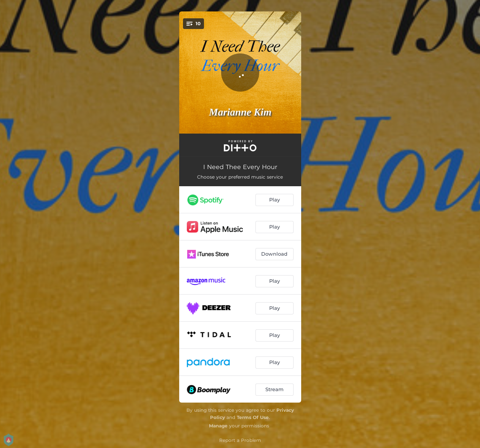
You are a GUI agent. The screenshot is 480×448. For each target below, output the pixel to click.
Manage (218, 426)
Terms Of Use (253, 417)
